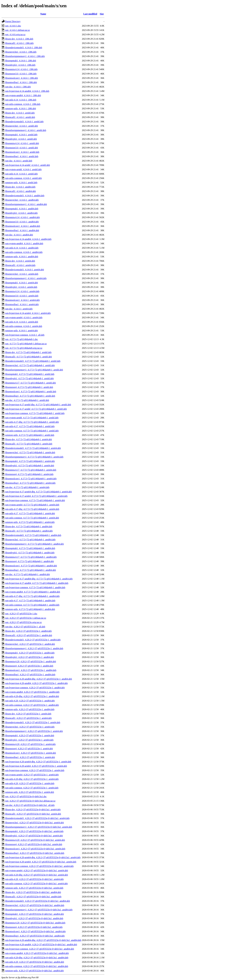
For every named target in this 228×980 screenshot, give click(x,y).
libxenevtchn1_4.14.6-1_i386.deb (21, 52)
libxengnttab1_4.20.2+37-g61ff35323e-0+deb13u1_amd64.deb (34, 914)
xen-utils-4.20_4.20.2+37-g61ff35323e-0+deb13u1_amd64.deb (35, 962)
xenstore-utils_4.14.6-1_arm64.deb (21, 331)
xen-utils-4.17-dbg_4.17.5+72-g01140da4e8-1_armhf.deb (32, 422)
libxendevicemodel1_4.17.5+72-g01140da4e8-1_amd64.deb (33, 535)
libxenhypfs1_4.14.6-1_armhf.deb (21, 139)
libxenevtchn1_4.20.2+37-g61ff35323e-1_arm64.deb (30, 727)
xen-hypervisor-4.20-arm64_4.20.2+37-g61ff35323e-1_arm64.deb (36, 766)
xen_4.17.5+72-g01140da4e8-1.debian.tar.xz (26, 344)
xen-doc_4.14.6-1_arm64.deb (19, 309)
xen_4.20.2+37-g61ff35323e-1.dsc (21, 614)
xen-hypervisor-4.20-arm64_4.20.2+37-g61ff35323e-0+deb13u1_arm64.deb (41, 862)
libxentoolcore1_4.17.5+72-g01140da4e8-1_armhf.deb (31, 392)
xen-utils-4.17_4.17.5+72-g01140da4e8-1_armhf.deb (30, 426)
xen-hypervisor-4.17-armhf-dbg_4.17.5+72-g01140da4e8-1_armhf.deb (38, 405)
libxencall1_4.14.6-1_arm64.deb (20, 265)
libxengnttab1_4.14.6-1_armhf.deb (21, 135)
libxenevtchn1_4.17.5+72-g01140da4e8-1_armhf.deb (30, 365)
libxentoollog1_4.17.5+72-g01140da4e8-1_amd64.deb (30, 570)
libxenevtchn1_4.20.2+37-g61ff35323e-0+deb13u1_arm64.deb (34, 823)
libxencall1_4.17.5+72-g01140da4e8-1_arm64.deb (29, 444)
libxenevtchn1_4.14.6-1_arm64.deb (22, 274)
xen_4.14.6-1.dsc (13, 26)
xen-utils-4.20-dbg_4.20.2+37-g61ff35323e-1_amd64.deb (32, 696)
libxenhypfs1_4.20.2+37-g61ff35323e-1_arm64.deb (29, 740)
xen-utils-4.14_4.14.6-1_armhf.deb (21, 174)
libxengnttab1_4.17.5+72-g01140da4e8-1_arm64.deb (30, 461)
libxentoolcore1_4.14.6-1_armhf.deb (22, 152)
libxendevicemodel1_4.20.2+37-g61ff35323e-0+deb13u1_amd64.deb (38, 901)
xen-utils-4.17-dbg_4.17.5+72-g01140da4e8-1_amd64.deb (32, 596)
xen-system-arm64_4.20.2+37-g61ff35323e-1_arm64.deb (32, 775)
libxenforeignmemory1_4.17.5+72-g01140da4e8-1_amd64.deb (34, 544)
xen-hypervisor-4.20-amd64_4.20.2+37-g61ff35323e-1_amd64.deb (36, 683)
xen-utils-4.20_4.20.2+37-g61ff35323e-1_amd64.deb (30, 701)
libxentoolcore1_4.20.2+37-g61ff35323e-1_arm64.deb (31, 753)
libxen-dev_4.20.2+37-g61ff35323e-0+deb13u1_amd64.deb (33, 892)
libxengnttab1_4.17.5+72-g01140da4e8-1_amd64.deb (30, 548)
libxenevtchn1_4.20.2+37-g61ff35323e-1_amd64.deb (30, 644)
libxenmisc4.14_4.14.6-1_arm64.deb (22, 291)
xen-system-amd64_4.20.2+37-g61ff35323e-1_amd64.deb (32, 692)
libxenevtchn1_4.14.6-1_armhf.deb (21, 126)
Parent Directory (13, 21)
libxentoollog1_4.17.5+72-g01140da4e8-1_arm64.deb (30, 483)
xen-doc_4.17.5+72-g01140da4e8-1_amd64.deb (27, 574)
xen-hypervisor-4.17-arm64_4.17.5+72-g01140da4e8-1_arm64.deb (36, 496)
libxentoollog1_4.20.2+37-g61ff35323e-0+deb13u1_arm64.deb (35, 853)
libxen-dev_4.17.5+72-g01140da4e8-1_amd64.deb (29, 527)
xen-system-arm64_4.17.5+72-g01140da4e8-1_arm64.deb (32, 505)
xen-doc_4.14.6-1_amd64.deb (19, 235)
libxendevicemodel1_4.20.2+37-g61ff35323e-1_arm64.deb (33, 722)
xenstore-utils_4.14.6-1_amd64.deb (22, 257)
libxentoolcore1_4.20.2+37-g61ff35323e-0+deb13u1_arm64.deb (35, 849)
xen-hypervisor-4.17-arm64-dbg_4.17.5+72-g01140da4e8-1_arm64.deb (38, 492)
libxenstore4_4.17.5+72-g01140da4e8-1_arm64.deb (29, 474)
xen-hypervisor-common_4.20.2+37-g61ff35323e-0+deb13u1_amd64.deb (40, 949)
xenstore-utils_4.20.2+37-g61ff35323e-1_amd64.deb (30, 709)
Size (102, 14)
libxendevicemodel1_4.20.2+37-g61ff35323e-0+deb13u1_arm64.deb (37, 818)
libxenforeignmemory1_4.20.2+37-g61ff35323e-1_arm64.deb (34, 731)
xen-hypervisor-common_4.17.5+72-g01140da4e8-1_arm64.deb (35, 500)
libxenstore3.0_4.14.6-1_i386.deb (21, 74)
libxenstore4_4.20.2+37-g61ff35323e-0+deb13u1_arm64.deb (34, 844)
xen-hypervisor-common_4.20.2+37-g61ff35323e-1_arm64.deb (35, 770)
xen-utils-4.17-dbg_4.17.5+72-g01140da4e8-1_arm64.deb (32, 509)
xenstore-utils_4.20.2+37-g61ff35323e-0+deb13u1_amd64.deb (34, 971)
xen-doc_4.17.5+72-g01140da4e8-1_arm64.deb (27, 487)
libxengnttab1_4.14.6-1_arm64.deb (21, 283)
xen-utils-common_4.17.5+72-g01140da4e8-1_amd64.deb (32, 605)
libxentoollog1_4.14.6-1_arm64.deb (22, 304)
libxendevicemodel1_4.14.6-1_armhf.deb (24, 122)
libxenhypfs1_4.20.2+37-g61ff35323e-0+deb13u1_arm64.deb (34, 836)
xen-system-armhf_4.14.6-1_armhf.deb (23, 169)
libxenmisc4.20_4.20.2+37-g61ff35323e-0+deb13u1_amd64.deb (35, 923)
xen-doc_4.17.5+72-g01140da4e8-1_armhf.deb (27, 400)
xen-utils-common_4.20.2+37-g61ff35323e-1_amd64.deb (32, 705)
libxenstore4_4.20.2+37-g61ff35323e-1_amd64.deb (29, 666)
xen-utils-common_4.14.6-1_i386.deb (23, 104)
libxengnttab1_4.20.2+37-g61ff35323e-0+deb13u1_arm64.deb (34, 831)
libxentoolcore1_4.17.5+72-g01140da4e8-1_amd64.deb (31, 566)
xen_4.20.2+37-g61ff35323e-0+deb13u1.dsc (26, 796)
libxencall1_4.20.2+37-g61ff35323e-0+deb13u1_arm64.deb (33, 814)
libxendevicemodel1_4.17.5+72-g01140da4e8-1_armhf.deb (33, 361)
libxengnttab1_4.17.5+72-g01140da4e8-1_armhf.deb (30, 374)
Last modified (90, 14)
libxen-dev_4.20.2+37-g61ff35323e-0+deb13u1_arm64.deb (33, 810)
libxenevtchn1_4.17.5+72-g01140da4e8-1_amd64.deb (30, 540)
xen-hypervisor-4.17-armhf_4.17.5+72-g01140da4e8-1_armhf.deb (36, 409)
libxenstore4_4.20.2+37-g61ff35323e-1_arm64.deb (29, 749)
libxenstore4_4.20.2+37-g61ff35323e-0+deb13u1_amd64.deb (34, 927)
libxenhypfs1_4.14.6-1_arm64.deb (21, 287)
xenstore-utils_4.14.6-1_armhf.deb (21, 183)
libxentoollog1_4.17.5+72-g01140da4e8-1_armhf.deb (30, 396)
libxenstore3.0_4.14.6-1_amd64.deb (22, 222)
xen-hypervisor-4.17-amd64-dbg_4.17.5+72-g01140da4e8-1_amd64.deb (39, 579)
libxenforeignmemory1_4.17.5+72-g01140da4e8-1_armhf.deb (34, 370)
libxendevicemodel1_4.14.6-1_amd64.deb (25, 196)
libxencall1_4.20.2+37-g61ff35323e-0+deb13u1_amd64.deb (33, 897)
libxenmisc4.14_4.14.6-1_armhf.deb (22, 143)
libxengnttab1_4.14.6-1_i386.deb (21, 61)
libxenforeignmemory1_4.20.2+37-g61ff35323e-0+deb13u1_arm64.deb (39, 827)
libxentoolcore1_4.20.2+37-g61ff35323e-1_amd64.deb (31, 670)
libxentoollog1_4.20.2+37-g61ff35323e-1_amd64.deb (30, 675)
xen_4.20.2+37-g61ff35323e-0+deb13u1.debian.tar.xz (30, 801)
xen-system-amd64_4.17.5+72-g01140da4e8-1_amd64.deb (33, 592)
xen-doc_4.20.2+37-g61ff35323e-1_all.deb (25, 627)
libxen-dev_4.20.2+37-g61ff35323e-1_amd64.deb (28, 631)
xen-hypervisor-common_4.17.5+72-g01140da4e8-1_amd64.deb (35, 587)
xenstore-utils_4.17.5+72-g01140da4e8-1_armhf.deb (30, 435)
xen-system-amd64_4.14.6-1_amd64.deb (24, 243)
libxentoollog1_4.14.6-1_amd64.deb (22, 230)
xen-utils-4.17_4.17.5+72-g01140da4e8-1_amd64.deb (30, 601)
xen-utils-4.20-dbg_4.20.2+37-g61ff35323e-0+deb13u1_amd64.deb (37, 958)
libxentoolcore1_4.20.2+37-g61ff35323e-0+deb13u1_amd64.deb (35, 931)
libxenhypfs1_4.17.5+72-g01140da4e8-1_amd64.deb (30, 553)
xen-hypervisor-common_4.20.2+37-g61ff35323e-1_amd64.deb (35, 688)
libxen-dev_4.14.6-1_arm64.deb (20, 261)
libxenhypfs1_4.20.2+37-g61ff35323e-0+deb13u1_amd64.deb (34, 918)
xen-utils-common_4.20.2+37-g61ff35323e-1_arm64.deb (32, 788)
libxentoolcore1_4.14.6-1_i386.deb (21, 78)
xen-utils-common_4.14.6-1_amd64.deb (24, 252)
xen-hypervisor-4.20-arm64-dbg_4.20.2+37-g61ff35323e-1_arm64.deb (38, 762)
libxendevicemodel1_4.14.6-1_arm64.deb (25, 270)
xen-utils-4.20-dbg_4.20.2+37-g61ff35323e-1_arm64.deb (32, 779)
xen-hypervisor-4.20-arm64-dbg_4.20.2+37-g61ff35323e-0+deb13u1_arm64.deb (43, 857)
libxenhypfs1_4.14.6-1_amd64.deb (21, 213)
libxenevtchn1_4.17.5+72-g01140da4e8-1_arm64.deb (30, 452)
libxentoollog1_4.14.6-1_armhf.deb (22, 156)
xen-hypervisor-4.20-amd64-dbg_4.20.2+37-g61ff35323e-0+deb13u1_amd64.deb (43, 940)
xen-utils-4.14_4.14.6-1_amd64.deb (22, 248)
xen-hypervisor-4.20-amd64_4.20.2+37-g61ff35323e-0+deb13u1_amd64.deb (41, 945)
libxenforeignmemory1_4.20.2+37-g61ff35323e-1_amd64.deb (34, 648)
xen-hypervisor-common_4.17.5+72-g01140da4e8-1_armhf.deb (35, 413)
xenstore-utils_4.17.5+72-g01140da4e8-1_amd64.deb (30, 609)
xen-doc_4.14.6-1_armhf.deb (19, 161)
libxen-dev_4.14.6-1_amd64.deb (20, 187)
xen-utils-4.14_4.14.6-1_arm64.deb (22, 322)
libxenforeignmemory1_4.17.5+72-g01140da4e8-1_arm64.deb (34, 457)
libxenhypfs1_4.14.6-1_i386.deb (20, 65)
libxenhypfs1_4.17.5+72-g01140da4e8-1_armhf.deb (29, 378)
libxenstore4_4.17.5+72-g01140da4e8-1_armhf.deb (29, 387)
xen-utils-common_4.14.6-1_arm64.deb (24, 326)
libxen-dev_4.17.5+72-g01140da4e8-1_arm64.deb (28, 439)
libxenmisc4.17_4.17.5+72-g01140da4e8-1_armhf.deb (30, 383)
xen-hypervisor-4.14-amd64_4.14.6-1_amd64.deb (28, 239)
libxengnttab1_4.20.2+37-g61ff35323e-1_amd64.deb (30, 653)
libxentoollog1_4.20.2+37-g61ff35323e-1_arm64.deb (30, 757)
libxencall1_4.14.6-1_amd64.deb (20, 191)
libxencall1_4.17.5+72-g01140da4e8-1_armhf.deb (28, 357)
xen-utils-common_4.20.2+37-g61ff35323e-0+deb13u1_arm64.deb (36, 884)
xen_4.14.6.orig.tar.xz (15, 34)
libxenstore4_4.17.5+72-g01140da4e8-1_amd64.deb (29, 561)
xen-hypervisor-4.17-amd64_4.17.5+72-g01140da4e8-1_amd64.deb (37, 583)
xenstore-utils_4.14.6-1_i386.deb (21, 108)
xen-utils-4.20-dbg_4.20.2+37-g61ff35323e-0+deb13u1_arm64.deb (36, 875)
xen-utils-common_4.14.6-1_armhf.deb (23, 178)
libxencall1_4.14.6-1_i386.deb (19, 43)
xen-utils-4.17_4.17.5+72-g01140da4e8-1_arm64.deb (30, 513)
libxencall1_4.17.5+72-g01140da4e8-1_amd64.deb (29, 531)
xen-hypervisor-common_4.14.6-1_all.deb (25, 335)
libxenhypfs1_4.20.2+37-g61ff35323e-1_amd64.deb (29, 657)
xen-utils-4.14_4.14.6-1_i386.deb (21, 100)
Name (43, 14)
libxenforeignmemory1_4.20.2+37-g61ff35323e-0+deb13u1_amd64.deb (39, 910)
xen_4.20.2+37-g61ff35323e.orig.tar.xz (23, 622)
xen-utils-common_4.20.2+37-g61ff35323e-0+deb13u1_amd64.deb (37, 966)
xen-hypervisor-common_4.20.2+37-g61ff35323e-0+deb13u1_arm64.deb (39, 866)
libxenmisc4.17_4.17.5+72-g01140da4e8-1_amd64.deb (31, 557)
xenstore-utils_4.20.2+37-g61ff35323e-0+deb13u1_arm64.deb (34, 888)
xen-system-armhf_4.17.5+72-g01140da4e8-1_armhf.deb (32, 418)
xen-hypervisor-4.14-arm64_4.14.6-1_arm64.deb (28, 313)
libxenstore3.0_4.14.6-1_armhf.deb (22, 148)
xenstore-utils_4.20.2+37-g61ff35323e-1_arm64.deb (30, 792)
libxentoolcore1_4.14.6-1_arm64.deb (22, 300)
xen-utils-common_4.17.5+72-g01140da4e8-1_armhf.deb (32, 431)
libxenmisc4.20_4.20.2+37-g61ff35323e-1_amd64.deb (31, 661)
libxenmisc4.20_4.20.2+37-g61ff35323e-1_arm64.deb (30, 744)
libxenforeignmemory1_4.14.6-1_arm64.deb (26, 278)
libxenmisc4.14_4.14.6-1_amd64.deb (22, 217)
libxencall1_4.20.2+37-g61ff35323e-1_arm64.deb (28, 718)
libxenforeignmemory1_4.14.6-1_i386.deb (25, 56)
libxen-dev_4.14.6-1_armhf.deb (20, 113)
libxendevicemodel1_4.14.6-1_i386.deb (24, 48)
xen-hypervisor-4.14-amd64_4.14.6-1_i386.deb (27, 91)
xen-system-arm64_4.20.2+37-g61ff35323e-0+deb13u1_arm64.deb (36, 870)
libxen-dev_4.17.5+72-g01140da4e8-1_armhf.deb (28, 352)
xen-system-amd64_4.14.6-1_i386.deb (23, 95)
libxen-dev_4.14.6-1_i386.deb (19, 39)
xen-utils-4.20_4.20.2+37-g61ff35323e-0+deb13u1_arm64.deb (34, 879)
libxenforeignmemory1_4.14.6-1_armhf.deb (26, 130)
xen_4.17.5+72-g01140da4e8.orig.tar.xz (24, 348)
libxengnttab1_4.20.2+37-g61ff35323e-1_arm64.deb (30, 736)
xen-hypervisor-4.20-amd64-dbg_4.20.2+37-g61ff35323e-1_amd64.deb (39, 679)
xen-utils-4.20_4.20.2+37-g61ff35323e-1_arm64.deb (30, 783)
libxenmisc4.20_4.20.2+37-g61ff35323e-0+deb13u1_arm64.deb (35, 840)
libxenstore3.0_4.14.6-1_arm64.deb (22, 296)
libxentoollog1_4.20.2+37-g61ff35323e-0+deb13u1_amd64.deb (35, 936)
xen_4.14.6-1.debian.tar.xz (17, 30)
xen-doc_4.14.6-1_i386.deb (18, 87)
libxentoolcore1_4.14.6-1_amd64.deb (23, 226)
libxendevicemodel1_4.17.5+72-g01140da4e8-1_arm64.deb (33, 448)
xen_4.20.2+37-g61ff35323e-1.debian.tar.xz (26, 618)
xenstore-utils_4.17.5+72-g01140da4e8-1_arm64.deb (30, 522)
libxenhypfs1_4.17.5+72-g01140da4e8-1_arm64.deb (30, 466)
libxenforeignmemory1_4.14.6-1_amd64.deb (26, 204)
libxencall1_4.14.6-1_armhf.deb (20, 117)
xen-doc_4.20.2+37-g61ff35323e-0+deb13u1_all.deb (30, 805)
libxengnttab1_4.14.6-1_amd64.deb (22, 209)
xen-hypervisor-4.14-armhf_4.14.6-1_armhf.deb (27, 165)
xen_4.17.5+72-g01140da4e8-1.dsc (22, 339)
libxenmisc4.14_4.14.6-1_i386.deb (21, 69)
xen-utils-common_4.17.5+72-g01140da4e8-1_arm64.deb (32, 518)
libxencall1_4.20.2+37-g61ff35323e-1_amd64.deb (29, 635)
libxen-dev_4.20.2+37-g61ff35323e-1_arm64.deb (28, 714)
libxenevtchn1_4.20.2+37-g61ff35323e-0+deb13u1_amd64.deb (35, 905)
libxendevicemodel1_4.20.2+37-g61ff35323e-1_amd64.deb (33, 640)
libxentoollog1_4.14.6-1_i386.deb (21, 82)
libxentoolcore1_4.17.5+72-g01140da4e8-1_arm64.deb (31, 479)
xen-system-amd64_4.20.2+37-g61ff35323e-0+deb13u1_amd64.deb (37, 953)
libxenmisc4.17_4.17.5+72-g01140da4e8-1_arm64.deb (31, 470)
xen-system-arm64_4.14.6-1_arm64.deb (24, 317)
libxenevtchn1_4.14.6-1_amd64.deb (22, 200)
